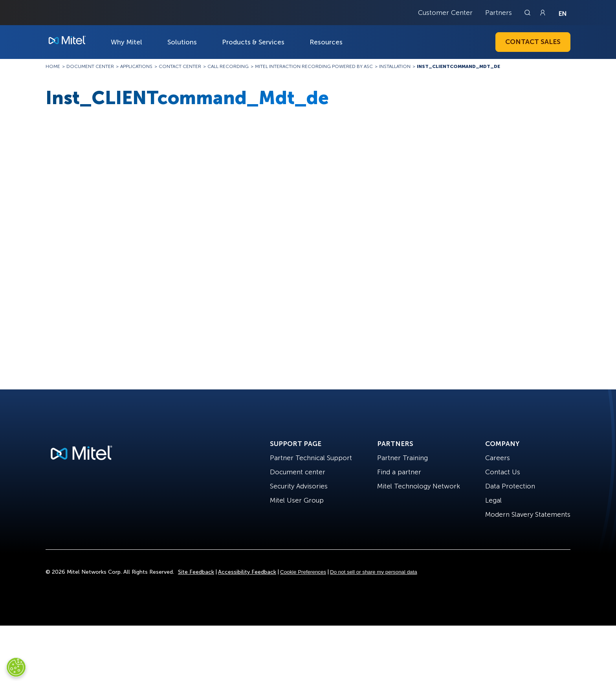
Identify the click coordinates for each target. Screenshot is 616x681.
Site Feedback (196, 572)
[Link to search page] (528, 13)
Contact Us (503, 472)
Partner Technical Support (311, 458)
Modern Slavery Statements (528, 514)
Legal (493, 500)
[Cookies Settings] (16, 667)
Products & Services (253, 42)
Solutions (182, 42)
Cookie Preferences (303, 572)
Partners (499, 13)
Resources (326, 42)
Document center (298, 472)
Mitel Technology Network (419, 486)
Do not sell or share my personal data (374, 572)
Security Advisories (299, 486)
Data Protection (510, 486)
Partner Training (402, 458)
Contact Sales (533, 42)
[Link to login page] (543, 13)
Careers (498, 458)
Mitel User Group (297, 500)
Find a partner (399, 472)
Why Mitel (126, 42)
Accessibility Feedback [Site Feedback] (247, 572)
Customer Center (445, 13)
